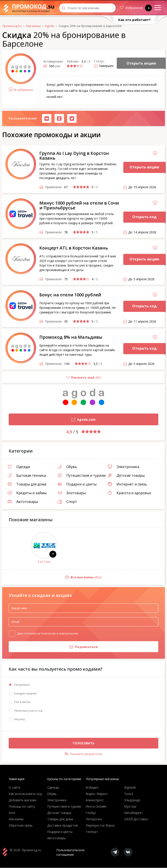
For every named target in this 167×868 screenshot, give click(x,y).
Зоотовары (72, 493)
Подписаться (53, 647)
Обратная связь (21, 826)
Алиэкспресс (95, 800)
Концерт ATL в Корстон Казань (74, 248)
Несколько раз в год (28, 711)
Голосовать (84, 743)
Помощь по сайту (22, 807)
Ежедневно (22, 685)
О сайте (15, 788)
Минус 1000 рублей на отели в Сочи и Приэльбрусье (79, 205)
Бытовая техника (27, 475)
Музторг (130, 807)
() (52, 379)
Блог (12, 813)
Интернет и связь (127, 484)
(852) (52, 577)
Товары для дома (27, 484)
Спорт (67, 502)
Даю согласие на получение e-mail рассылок (48, 633)
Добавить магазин (23, 800)
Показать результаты (84, 754)
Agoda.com (52, 420)
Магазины (16, 819)
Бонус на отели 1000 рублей (70, 295)
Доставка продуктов (63, 826)
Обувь (67, 467)
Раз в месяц (22, 702)
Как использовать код (25, 794)
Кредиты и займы (27, 493)
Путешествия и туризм (82, 475)
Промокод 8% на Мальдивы (71, 337)
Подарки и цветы (77, 484)
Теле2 (129, 794)
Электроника (124, 467)
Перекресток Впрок (100, 826)
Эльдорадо (132, 800)
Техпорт (92, 832)
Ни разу (20, 719)
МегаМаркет (134, 813)
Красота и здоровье (129, 493)
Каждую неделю (25, 693)
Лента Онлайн (96, 807)
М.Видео (92, 788)
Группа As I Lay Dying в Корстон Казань (74, 156)
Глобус (91, 813)
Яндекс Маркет (97, 794)
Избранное (136, 8)
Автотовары (23, 502)
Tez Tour (44, 562)
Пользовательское (70, 853)
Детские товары (126, 475)
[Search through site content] (87, 8)
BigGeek (130, 788)
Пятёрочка (94, 819)
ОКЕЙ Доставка (136, 819)
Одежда (19, 467)
